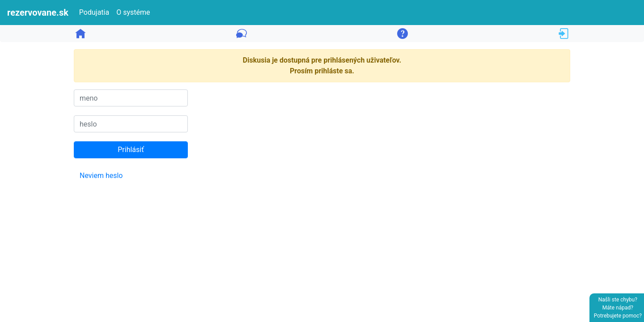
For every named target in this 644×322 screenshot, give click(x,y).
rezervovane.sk (38, 13)
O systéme (133, 12)
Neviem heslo (101, 176)
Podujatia (94, 12)
